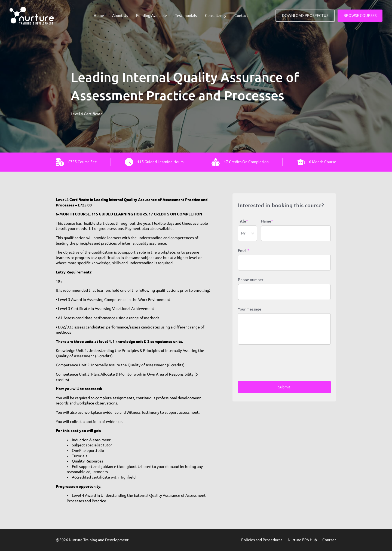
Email (244, 251)
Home (99, 16)
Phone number (251, 280)
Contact (241, 16)
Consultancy (216, 16)
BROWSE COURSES (360, 16)
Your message (250, 309)
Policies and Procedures (262, 540)
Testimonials (186, 16)
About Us (120, 16)
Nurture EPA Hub (302, 540)
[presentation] (279, 364)
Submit (284, 387)
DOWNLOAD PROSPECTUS (305, 16)
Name (267, 221)
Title (243, 221)
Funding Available (151, 16)
